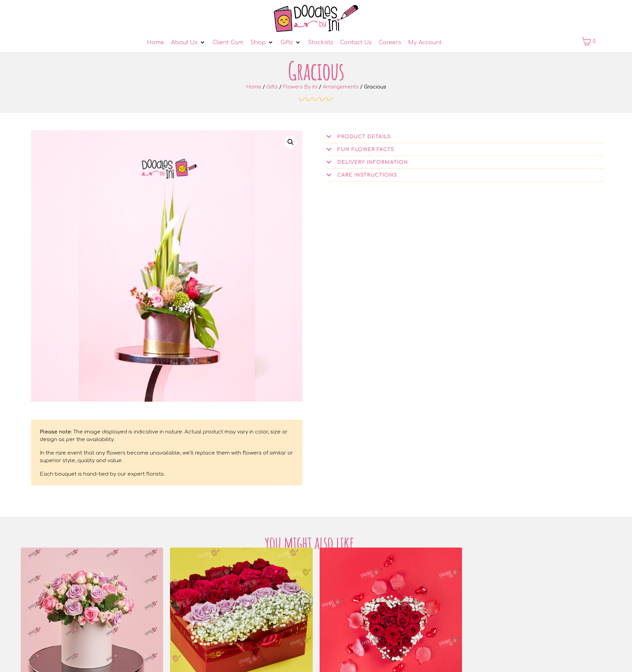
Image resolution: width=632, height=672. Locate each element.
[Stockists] (320, 43)
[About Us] (188, 43)
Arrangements (341, 87)
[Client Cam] (228, 43)
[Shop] (262, 43)
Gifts (272, 87)
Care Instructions (367, 175)
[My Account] (425, 43)
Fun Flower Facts (366, 150)
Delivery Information (373, 162)
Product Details (364, 137)
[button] (291, 142)
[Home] (155, 43)
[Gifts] (291, 43)
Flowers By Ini (300, 87)
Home (254, 87)
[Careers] (390, 43)
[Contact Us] (356, 43)
